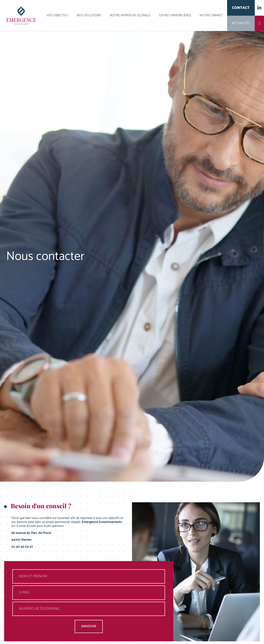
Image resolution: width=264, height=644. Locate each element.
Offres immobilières (175, 15)
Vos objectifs (57, 15)
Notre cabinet (211, 15)
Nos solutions (89, 15)
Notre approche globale (130, 15)
